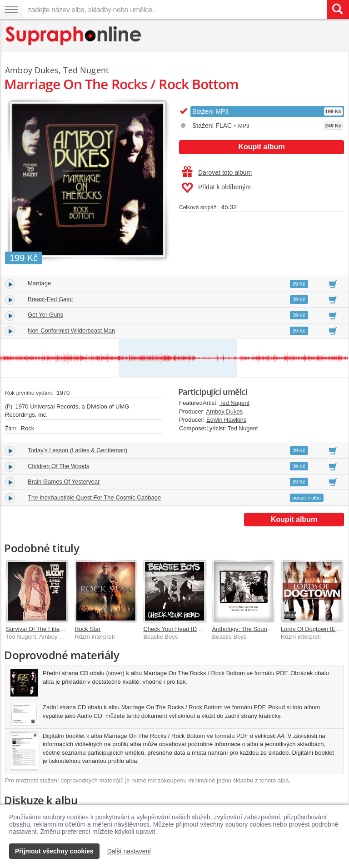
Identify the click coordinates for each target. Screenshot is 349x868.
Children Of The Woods (58, 466)
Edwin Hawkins (226, 420)
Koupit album (261, 147)
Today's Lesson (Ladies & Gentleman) (77, 450)
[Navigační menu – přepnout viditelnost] (11, 10)
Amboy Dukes (224, 411)
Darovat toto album (217, 172)
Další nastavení (129, 851)
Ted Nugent (235, 403)
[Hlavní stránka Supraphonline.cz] (74, 36)
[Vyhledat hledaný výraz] (338, 10)
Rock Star (87, 629)
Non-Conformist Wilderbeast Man (71, 331)
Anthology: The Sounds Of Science (258, 629)
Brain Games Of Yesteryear (64, 482)
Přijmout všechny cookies (54, 851)
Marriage (39, 283)
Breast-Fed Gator (50, 299)
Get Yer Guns (45, 315)
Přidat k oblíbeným (216, 188)
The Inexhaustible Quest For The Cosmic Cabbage (94, 497)
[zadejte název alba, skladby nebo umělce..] (175, 10)
